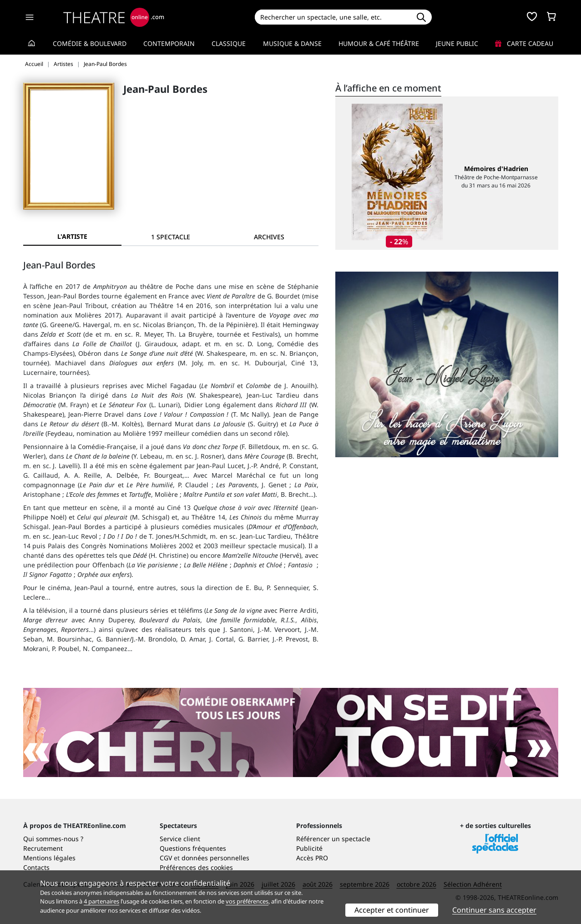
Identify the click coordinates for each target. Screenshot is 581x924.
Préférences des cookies (196, 867)
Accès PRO (312, 858)
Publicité (309, 848)
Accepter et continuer (392, 910)
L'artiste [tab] (72, 236)
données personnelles (215, 858)
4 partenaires (101, 901)
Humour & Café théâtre (379, 43)
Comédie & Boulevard (90, 43)
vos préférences (247, 901)
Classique (229, 43)
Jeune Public (457, 43)
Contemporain (169, 43)
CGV (166, 858)
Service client (180, 839)
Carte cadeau (524, 43)
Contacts (36, 867)
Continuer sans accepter (494, 910)
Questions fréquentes (193, 848)
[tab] (171, 237)
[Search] (333, 17)
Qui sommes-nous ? (53, 839)
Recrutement (43, 848)
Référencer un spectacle (333, 839)
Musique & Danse (292, 43)
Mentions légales (49, 858)
